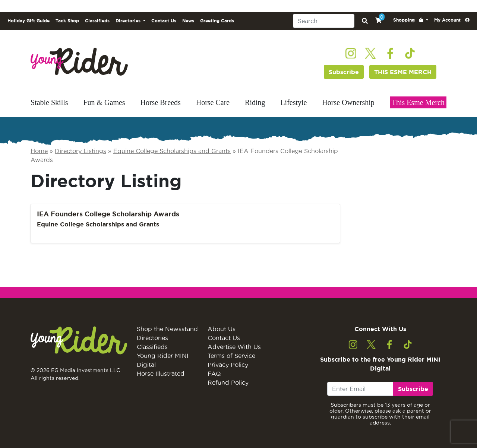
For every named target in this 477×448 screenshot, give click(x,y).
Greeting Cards (217, 21)
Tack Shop (67, 21)
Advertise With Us (234, 347)
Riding (255, 102)
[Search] (324, 21)
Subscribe (344, 72)
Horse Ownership (348, 102)
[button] (411, 20)
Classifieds (97, 21)
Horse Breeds (161, 102)
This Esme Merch (418, 102)
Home (39, 151)
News (188, 21)
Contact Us (164, 21)
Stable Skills (49, 102)
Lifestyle (293, 102)
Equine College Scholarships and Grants (172, 151)
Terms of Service (231, 356)
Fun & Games (104, 102)
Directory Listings (80, 151)
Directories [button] (129, 21)
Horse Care (213, 102)
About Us (222, 329)
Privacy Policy (228, 365)
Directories (152, 338)
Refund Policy (228, 382)
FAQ (214, 374)
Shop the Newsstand (167, 329)
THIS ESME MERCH (403, 72)
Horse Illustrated (161, 374)
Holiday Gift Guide (29, 21)
